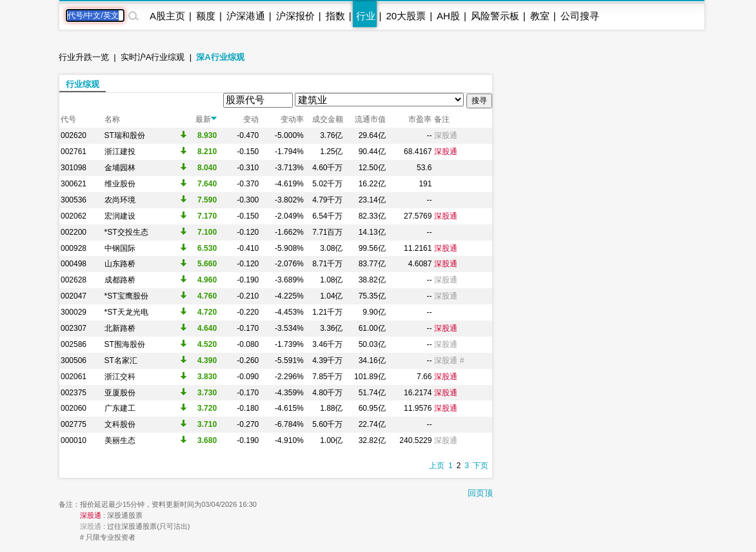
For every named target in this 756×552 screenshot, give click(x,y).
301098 (74, 168)
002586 (74, 344)
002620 (74, 135)
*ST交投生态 (126, 232)
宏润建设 (120, 216)
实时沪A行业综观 (153, 57)
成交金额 (328, 119)
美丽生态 (120, 440)
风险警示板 (495, 16)
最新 (206, 119)
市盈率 (420, 119)
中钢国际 (120, 248)
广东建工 (120, 408)
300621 (74, 184)
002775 (74, 424)
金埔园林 (120, 168)
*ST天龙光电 (126, 312)
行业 (366, 16)
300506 (74, 360)
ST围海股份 (125, 344)
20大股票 (406, 16)
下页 (481, 466)
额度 (206, 16)
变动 (251, 119)
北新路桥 (120, 328)
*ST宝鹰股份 (126, 296)
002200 (74, 232)
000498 (74, 264)
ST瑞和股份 (125, 135)
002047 (74, 296)
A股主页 (167, 16)
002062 (74, 216)
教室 (540, 16)
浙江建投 (120, 152)
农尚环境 (120, 200)
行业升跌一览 (84, 57)
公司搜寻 (580, 16)
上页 (437, 466)
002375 (74, 393)
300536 (74, 200)
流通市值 (370, 119)
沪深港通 (246, 16)
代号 (68, 119)
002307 (74, 328)
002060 (74, 408)
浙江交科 (120, 377)
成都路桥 (120, 280)
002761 (74, 152)
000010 (74, 440)
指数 (335, 16)
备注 (442, 119)
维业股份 (120, 184)
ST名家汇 (121, 360)
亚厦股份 (120, 393)
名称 (112, 119)
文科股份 (120, 424)
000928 (74, 248)
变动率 (292, 119)
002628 (74, 280)
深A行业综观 (220, 57)
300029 (74, 312)
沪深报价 (295, 16)
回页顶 (480, 493)
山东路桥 (120, 264)
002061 (74, 377)
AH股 (448, 16)
